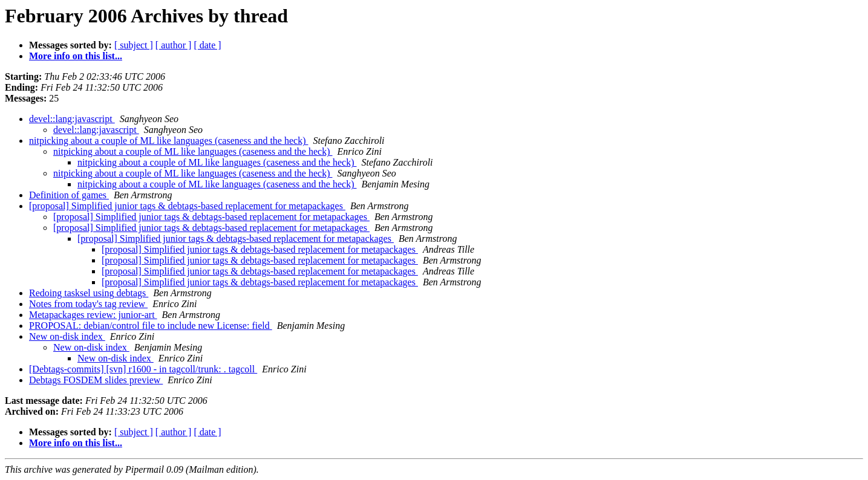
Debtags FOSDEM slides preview (96, 380)
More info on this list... (76, 56)
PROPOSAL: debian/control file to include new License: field (151, 326)
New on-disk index (67, 336)
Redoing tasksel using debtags (89, 293)
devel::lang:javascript (72, 119)
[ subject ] (134, 45)
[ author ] (174, 45)
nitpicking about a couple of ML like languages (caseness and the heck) (168, 141)
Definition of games (69, 195)
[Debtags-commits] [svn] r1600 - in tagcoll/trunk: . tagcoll (143, 369)
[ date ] (207, 45)
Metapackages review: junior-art (93, 315)
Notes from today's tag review (88, 304)
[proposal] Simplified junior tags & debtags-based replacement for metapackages (187, 206)
